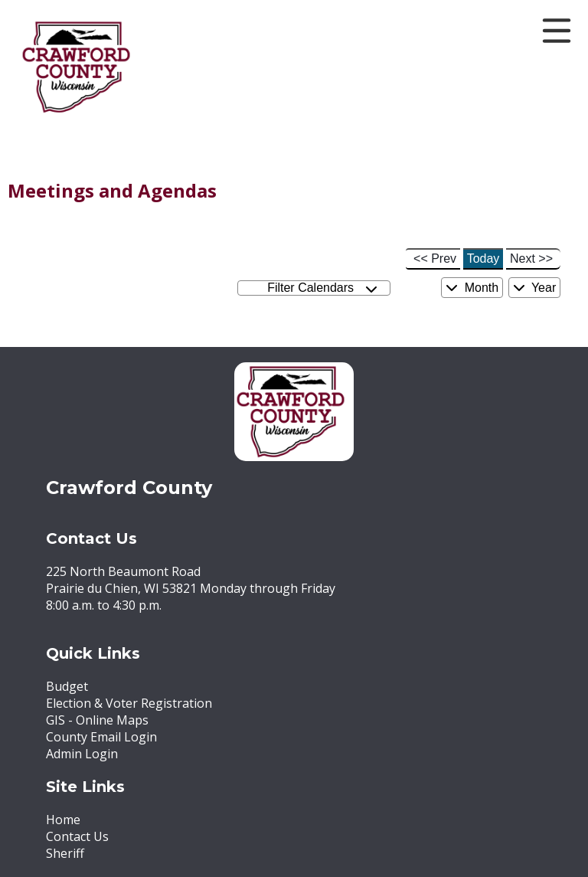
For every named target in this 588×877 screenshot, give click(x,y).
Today (483, 259)
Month (472, 288)
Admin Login (82, 754)
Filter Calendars (322, 288)
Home (63, 820)
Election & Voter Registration (129, 703)
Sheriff (65, 853)
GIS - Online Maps (97, 720)
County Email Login (101, 737)
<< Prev (435, 259)
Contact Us (77, 836)
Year (534, 288)
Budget (67, 686)
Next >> (531, 259)
